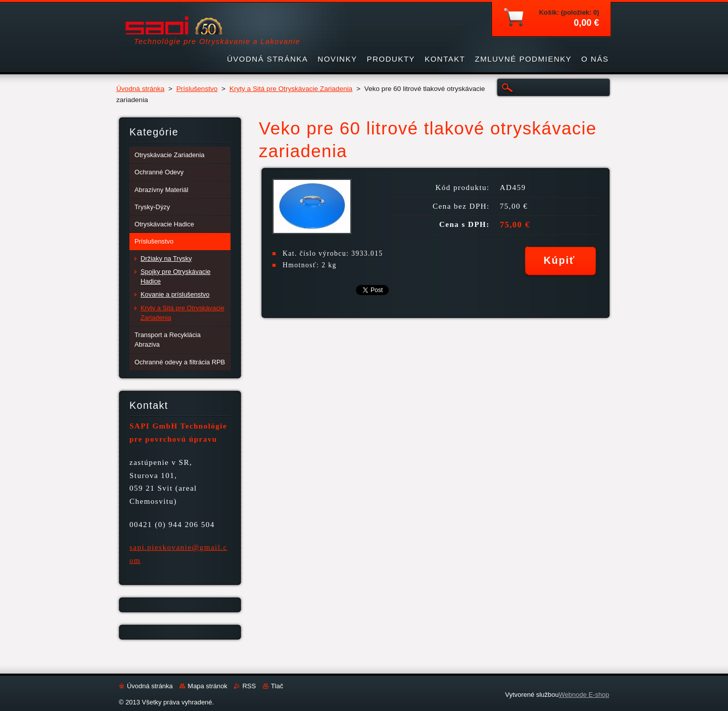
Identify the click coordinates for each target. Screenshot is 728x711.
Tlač (277, 686)
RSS (249, 686)
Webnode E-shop (584, 695)
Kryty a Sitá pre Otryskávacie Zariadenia (291, 89)
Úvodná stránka (140, 89)
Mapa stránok (207, 686)
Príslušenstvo (197, 89)
